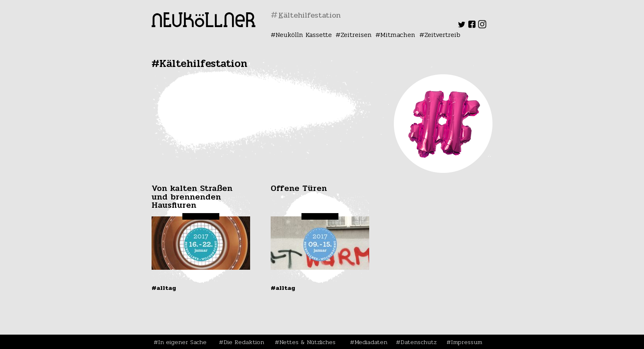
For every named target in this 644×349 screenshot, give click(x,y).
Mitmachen (398, 35)
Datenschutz (419, 342)
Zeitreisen (356, 35)
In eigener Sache (182, 342)
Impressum (467, 342)
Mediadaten (371, 342)
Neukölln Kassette (304, 35)
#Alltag (164, 288)
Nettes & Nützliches (307, 342)
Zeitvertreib (442, 35)
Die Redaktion (244, 342)
